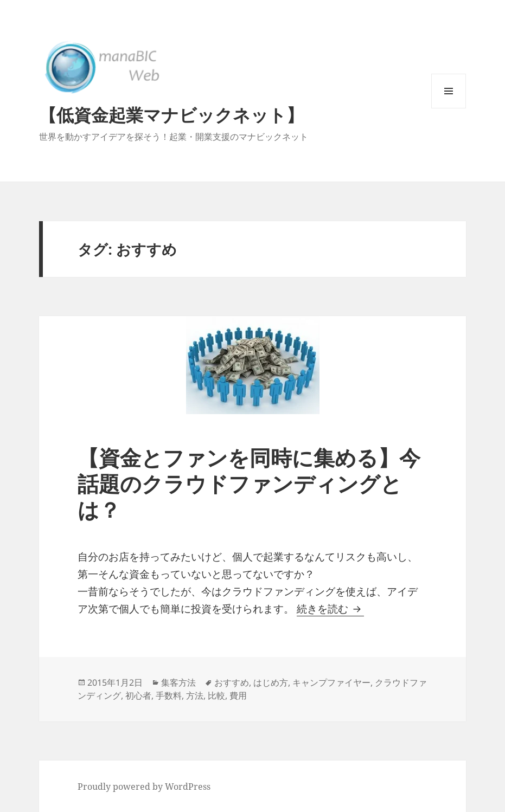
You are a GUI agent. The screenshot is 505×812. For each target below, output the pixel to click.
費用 (238, 695)
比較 (216, 695)
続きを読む (330, 609)
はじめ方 (271, 682)
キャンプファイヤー (331, 682)
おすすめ (232, 682)
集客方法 (178, 682)
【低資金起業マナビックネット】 (171, 115)
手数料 (169, 695)
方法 (195, 695)
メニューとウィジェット (449, 108)
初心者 (138, 695)
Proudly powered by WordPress (144, 787)
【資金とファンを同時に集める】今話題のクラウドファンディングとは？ (249, 483)
